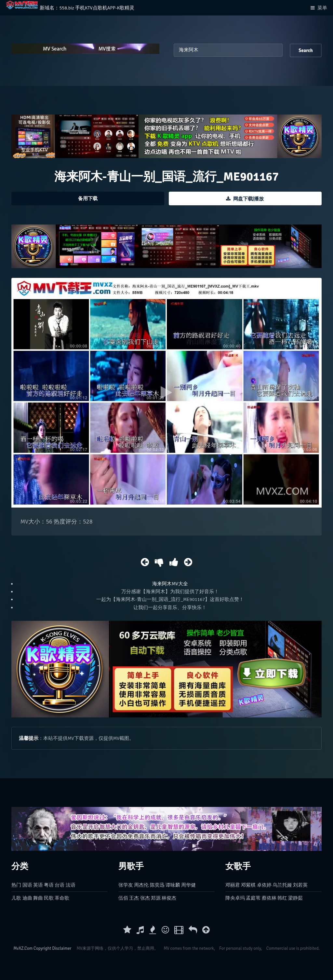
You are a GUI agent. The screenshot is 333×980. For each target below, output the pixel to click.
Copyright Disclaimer (52, 948)
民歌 (49, 898)
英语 (38, 885)
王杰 (134, 898)
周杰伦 (141, 885)
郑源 (156, 898)
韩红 (282, 898)
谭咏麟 (173, 885)
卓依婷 (264, 885)
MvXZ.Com (23, 948)
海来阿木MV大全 (170, 584)
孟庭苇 (253, 898)
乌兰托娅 (282, 885)
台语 (60, 885)
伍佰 (123, 898)
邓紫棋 (248, 885)
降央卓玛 (235, 898)
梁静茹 (295, 898)
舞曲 (38, 898)
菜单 (322, 8)
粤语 (49, 885)
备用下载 (88, 198)
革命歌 (62, 898)
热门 (16, 885)
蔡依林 (269, 898)
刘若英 (300, 885)
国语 (27, 885)
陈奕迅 (157, 885)
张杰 (145, 898)
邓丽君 (233, 885)
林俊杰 (169, 898)
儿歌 (16, 898)
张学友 (126, 885)
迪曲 (27, 898)
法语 (71, 885)
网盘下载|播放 (248, 199)
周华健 (188, 885)
